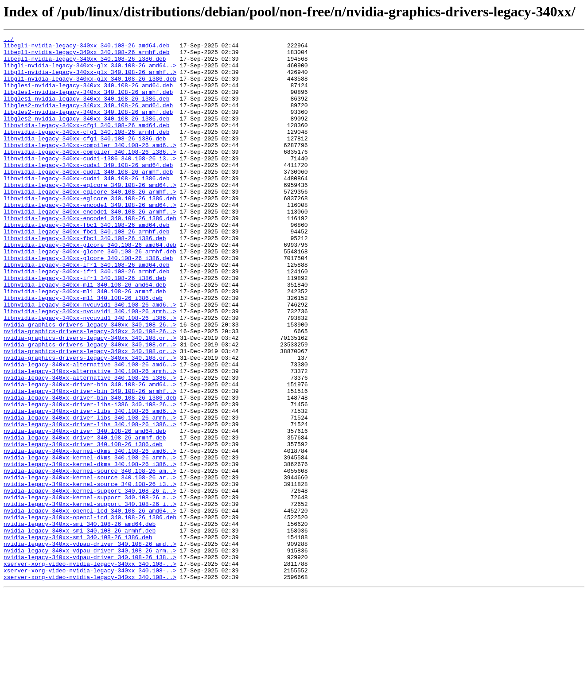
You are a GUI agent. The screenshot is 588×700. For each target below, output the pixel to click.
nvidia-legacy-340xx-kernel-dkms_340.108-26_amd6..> (90, 534)
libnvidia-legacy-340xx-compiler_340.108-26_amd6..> (90, 167)
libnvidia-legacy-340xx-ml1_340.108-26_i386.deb (83, 351)
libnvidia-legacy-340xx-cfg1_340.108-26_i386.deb (85, 159)
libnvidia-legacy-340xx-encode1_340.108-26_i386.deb (90, 255)
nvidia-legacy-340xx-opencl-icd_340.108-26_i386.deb (90, 614)
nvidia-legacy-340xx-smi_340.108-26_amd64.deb (80, 622)
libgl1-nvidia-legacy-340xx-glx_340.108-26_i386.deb (90, 88)
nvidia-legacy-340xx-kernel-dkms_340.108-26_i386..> (90, 550)
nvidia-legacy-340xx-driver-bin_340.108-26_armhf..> (90, 463)
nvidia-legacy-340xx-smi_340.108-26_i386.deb (78, 638)
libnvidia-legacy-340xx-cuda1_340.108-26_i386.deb (86, 207)
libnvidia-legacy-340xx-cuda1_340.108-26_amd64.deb (88, 191)
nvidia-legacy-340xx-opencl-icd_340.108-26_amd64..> (90, 606)
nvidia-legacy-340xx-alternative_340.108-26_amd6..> (90, 431)
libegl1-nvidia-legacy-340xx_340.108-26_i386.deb (85, 64)
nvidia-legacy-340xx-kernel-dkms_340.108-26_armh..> (90, 542)
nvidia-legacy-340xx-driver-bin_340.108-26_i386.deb (90, 471)
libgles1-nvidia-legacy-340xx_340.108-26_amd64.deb (88, 96)
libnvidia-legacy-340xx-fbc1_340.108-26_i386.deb (85, 279)
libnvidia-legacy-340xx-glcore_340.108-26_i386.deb (88, 303)
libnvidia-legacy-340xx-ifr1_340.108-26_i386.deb (85, 327)
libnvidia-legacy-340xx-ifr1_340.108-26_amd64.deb (86, 311)
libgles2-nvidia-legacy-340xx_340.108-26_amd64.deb (88, 120)
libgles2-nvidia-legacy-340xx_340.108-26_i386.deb (86, 136)
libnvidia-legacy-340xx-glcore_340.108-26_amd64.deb (90, 287)
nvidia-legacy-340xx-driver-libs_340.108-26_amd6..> (90, 486)
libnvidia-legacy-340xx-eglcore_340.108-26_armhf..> (90, 223)
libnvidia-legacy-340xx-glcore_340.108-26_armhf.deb (90, 295)
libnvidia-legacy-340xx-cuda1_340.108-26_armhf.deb (88, 199)
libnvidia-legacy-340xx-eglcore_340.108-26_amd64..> (90, 215)
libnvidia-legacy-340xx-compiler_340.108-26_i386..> (90, 175)
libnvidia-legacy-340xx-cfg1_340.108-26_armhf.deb (86, 152)
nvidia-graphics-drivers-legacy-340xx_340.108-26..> (90, 383)
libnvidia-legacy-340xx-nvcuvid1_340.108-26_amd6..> (90, 359)
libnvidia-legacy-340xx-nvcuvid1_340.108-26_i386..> (90, 375)
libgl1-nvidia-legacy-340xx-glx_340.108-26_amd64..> (90, 72)
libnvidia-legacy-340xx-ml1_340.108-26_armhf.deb (85, 343)
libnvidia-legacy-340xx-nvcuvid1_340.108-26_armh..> (90, 367)
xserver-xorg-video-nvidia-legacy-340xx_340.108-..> (90, 670)
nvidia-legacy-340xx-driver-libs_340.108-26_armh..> (90, 494)
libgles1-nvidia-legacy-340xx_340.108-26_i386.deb (86, 112)
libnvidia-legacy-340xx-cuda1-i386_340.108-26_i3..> (90, 183)
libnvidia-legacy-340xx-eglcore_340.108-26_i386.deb (90, 231)
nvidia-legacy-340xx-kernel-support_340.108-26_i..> (90, 598)
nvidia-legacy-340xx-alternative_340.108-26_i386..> (90, 447)
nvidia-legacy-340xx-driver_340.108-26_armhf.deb (85, 518)
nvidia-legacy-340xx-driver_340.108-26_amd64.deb (85, 510)
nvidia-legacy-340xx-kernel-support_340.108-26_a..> (90, 582)
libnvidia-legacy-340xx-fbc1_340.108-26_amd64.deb (86, 263)
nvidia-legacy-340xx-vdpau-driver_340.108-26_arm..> (90, 654)
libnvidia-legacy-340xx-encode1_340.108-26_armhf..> (90, 247)
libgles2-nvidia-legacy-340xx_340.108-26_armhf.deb (88, 128)
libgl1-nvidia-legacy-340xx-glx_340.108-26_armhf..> (90, 80)
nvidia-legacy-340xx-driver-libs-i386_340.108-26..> (90, 478)
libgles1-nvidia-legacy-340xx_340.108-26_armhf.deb (88, 104)
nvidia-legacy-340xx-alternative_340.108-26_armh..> (90, 439)
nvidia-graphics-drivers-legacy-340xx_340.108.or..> (90, 399)
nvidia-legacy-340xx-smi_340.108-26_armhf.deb (80, 630)
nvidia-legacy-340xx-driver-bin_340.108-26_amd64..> (90, 455)
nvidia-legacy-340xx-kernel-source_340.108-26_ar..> (90, 566)
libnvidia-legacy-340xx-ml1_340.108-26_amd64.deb (85, 335)
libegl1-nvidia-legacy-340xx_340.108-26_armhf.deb (86, 56)
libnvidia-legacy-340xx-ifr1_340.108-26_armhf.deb (86, 319)
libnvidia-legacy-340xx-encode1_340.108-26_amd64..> (90, 239)
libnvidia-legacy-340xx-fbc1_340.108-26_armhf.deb (86, 271)
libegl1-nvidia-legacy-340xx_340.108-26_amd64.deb (86, 48)
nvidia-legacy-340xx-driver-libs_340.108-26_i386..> (90, 502)
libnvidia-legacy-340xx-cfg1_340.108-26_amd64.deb (86, 144)
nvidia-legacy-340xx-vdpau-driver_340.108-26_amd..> (90, 646)
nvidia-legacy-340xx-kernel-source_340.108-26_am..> (90, 558)
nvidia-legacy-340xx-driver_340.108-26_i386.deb (83, 526)
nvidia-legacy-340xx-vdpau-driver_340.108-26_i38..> (90, 662)
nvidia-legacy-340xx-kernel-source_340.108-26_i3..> (90, 574)
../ (9, 40)
